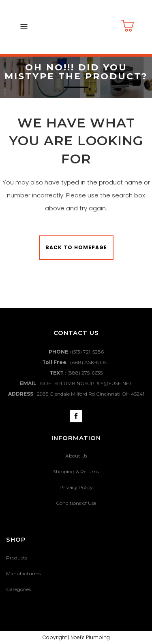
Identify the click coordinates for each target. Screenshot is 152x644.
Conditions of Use (76, 503)
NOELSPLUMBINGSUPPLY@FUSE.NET (86, 383)
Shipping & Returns (76, 471)
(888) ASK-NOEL (90, 362)
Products (17, 558)
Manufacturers (23, 573)
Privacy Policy (76, 487)
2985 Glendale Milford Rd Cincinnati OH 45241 (91, 394)
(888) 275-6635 (85, 373)
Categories (18, 589)
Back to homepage (76, 247)
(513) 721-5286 (88, 352)
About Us (76, 456)
